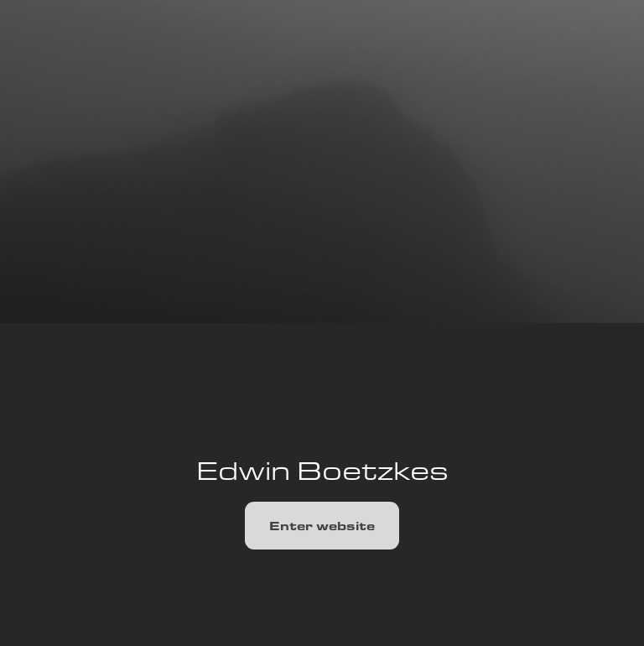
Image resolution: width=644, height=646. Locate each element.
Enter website (322, 526)
